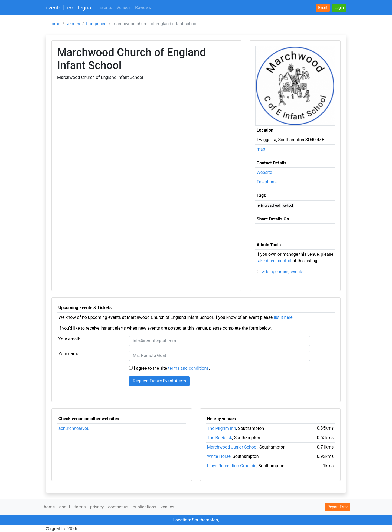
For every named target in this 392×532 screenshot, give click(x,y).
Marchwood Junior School (232, 447)
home (55, 24)
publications (144, 507)
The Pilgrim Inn (222, 428)
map (261, 149)
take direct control (274, 261)
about (65, 507)
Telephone (267, 182)
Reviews (143, 7)
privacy (97, 507)
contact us (118, 507)
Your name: (69, 354)
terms (80, 507)
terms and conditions (189, 368)
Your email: (69, 339)
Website (264, 172)
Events (106, 7)
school (288, 206)
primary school (269, 206)
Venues (124, 7)
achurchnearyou (74, 428)
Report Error (338, 507)
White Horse (219, 456)
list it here (283, 317)
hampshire (96, 24)
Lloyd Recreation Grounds (232, 466)
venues (73, 24)
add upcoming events (283, 272)
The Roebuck (220, 438)
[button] (339, 8)
